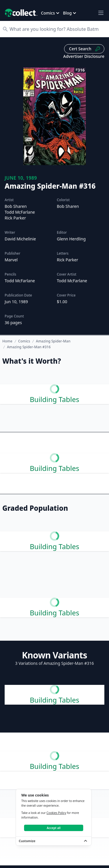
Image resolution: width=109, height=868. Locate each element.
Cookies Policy (56, 813)
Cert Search (85, 49)
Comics (24, 341)
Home (7, 341)
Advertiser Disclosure (84, 56)
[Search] (57, 29)
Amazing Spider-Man (53, 341)
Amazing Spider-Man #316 (29, 347)
